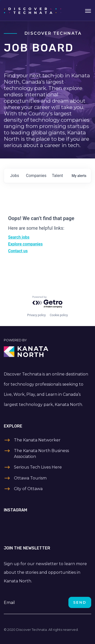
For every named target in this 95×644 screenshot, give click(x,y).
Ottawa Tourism (30, 478)
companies (36, 176)
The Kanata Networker (37, 440)
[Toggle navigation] (88, 10)
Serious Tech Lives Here (38, 467)
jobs (15, 176)
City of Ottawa (28, 489)
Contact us (18, 251)
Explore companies (25, 244)
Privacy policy (36, 315)
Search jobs (19, 237)
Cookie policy (59, 315)
